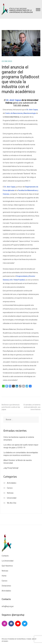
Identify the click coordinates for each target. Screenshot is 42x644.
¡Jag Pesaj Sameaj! (11, 468)
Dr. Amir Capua (14, 100)
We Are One (12, 503)
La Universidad (8, 561)
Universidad (12, 498)
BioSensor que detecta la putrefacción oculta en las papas (11, 407)
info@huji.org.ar (8, 606)
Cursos (10, 488)
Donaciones (6, 586)
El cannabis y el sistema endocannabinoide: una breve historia (32, 407)
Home (4, 576)
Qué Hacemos (7, 566)
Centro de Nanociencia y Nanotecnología (20, 113)
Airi (33, 639)
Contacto (5, 556)
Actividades (12, 483)
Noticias (10, 493)
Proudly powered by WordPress (14, 639)
